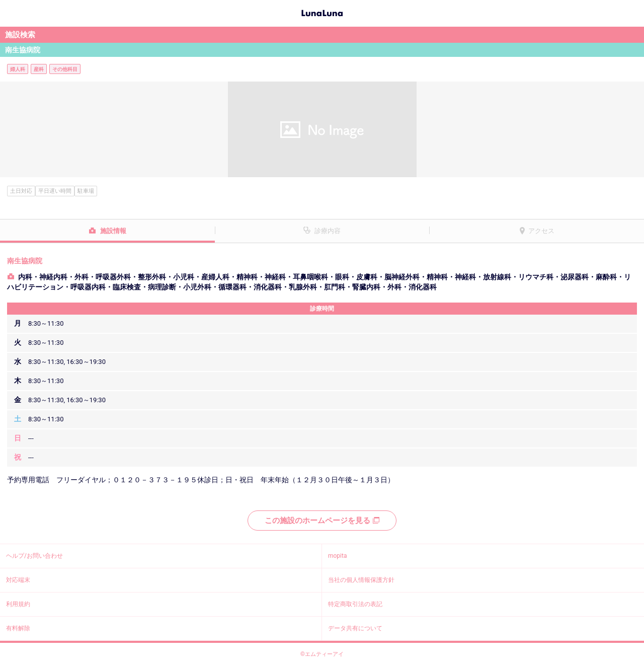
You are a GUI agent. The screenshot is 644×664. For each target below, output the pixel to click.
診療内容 (328, 231)
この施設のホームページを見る (322, 521)
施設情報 (113, 231)
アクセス (541, 231)
